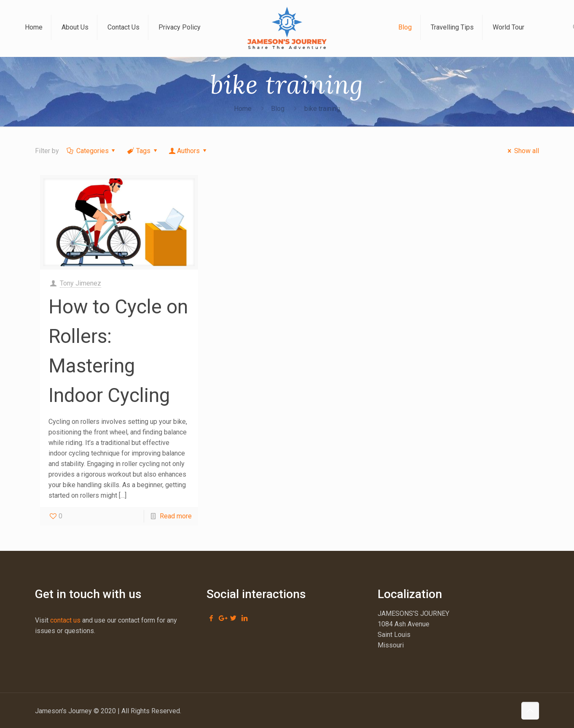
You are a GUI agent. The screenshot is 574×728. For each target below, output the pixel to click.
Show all (522, 151)
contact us (65, 620)
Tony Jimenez (80, 283)
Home (243, 109)
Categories (92, 151)
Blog (278, 109)
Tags (143, 151)
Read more (176, 516)
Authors (189, 151)
